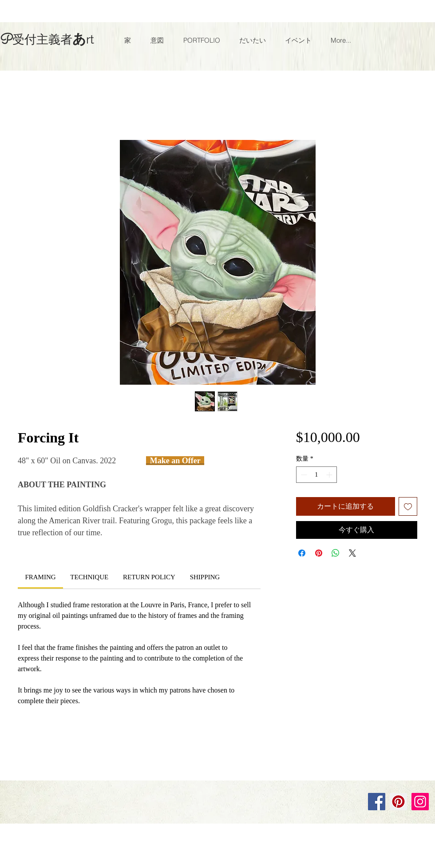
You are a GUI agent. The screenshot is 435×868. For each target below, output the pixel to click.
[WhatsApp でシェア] (336, 553)
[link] (40, 577)
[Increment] (330, 475)
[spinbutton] (316, 475)
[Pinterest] (398, 802)
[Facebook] (377, 802)
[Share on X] (352, 553)
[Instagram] (420, 802)
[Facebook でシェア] (302, 553)
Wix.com (121, 771)
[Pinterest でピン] (319, 553)
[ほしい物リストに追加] (408, 506)
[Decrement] (303, 475)
